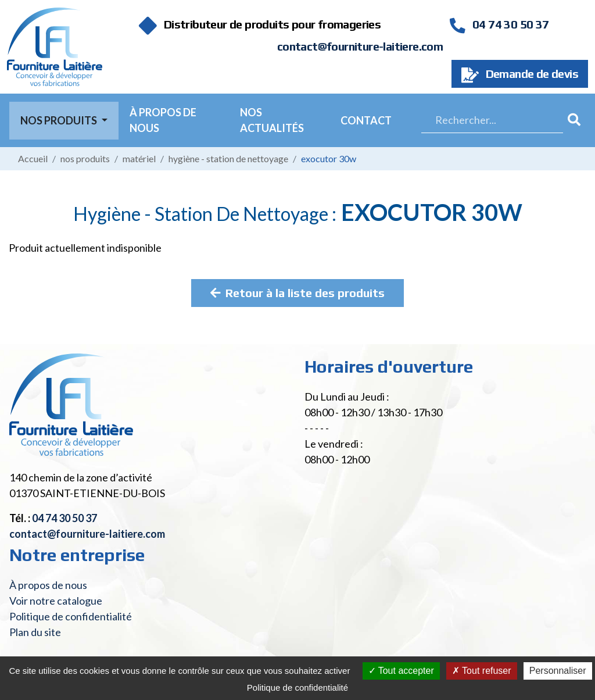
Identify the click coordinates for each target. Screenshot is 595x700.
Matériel (139, 158)
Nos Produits (60, 120)
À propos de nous (163, 120)
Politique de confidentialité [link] (297, 687)
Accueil (33, 158)
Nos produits (85, 158)
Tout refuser (482, 671)
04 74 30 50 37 (499, 24)
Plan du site (35, 632)
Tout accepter (401, 671)
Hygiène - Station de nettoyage (228, 158)
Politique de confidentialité (71, 616)
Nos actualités (272, 120)
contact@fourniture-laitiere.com (360, 46)
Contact (366, 120)
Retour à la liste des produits (297, 293)
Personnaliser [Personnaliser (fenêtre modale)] (558, 671)
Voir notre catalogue (56, 601)
